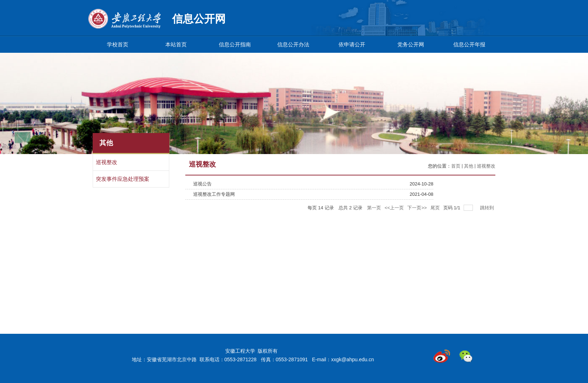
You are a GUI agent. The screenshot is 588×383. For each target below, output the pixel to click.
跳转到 (488, 208)
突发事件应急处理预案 (123, 179)
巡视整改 (107, 162)
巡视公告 (202, 184)
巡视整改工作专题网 (214, 194)
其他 (469, 166)
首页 (456, 166)
